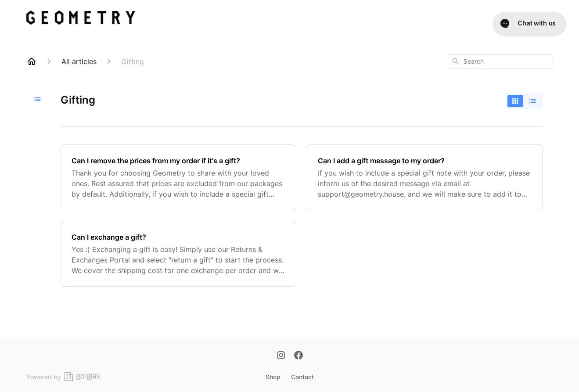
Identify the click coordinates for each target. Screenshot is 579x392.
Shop (273, 377)
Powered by (63, 377)
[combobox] (500, 61)
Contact (302, 377)
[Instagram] (281, 356)
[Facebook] (298, 356)
